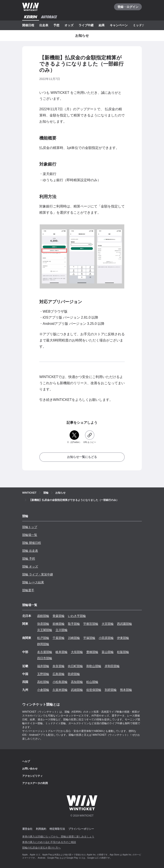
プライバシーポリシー (81, 829)
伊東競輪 (123, 638)
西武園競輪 (124, 624)
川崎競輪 (74, 638)
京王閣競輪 (45, 630)
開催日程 (28, 25)
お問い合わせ (30, 769)
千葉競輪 (59, 638)
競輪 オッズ (30, 566)
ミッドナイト (142, 25)
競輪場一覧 (30, 535)
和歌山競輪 (94, 666)
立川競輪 (61, 630)
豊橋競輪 (92, 652)
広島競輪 (59, 674)
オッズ (69, 25)
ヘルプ (26, 761)
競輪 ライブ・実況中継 (38, 574)
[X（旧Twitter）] (74, 437)
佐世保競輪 (94, 690)
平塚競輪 (89, 638)
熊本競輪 (126, 690)
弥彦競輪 (43, 624)
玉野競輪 (43, 674)
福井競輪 (43, 666)
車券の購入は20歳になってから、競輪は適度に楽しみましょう (58, 837)
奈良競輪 (59, 666)
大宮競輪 (108, 624)
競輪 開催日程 (32, 543)
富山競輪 (108, 652)
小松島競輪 (60, 682)
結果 (102, 25)
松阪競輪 (123, 652)
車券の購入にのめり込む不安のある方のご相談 (49, 842)
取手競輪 (74, 624)
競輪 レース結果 (33, 582)
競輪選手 (28, 590)
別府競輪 (111, 690)
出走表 (44, 25)
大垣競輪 (77, 652)
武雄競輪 (77, 690)
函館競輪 (43, 616)
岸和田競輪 (112, 666)
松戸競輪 (43, 638)
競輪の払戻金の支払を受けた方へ (41, 848)
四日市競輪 (45, 658)
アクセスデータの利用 (35, 783)
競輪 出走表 (30, 551)
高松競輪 (43, 682)
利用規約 (41, 829)
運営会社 (27, 829)
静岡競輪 (43, 644)
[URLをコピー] (90, 437)
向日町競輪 (75, 666)
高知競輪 (77, 682)
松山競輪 (92, 682)
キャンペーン (119, 25)
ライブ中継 (86, 25)
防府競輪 (74, 674)
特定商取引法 (57, 829)
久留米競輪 (60, 690)
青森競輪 (59, 616)
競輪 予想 (29, 559)
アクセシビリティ (32, 776)
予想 (56, 25)
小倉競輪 (43, 690)
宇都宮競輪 (91, 624)
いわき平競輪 (77, 616)
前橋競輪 (59, 624)
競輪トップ (30, 527)
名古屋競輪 (45, 652)
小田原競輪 (106, 638)
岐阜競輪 (61, 652)
